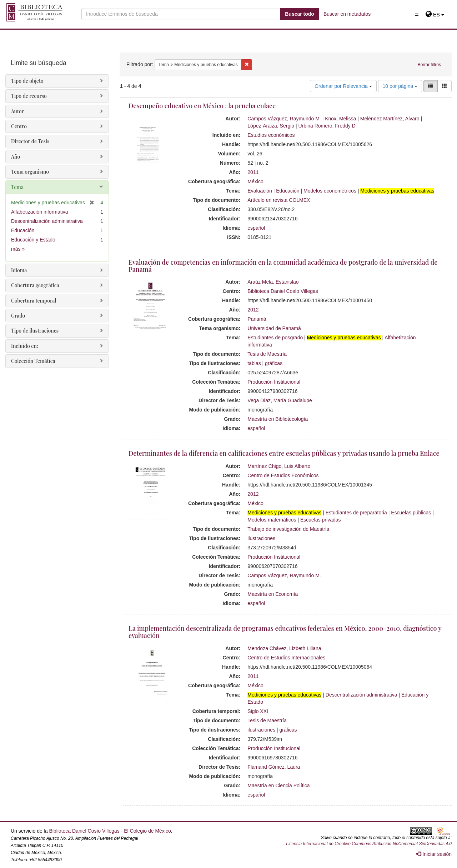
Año (16, 157)
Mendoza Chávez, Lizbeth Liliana (284, 648)
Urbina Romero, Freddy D (327, 126)
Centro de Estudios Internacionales (286, 658)
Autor (17, 111)
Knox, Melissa (340, 119)
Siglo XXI (258, 711)
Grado (18, 316)
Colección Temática (33, 361)
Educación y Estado (33, 240)
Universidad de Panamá (274, 328)
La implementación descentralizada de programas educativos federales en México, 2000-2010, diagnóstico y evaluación (285, 632)
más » (18, 249)
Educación (288, 191)
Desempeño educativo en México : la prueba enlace (202, 106)
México (255, 181)
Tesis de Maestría (267, 354)
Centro (19, 126)
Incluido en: (24, 346)
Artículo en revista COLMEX (279, 200)
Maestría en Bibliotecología (278, 419)
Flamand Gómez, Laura (274, 767)
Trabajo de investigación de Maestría (288, 529)
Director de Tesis (30, 141)
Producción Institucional (274, 382)
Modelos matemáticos (272, 520)
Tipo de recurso (29, 96)
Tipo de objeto (27, 81)
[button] (435, 15)
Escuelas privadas (321, 520)
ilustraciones (261, 538)
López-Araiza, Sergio (271, 126)
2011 (253, 172)
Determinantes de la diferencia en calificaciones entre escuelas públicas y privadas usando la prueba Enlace (284, 453)
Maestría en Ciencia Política (278, 785)
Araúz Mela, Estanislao (273, 282)
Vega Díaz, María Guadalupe (280, 400)
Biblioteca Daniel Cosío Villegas (283, 291)
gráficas (274, 363)
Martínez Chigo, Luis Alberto (279, 466)
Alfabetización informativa (40, 212)
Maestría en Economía (273, 594)
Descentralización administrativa (361, 695)
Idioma (19, 270)
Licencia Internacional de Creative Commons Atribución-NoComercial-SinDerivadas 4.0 (369, 844)
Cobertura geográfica (35, 285)
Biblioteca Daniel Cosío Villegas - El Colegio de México (110, 831)
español (256, 228)
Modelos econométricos (330, 191)
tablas (254, 363)
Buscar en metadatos (347, 14)
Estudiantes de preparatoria (356, 513)
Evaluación (260, 191)
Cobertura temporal (34, 301)
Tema (17, 187)
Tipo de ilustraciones (35, 331)
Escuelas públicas (411, 513)
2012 (253, 310)
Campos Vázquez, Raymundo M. (284, 119)
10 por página (400, 86)
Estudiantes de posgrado (275, 338)
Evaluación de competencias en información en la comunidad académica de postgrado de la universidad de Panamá (283, 266)
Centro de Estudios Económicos (283, 475)
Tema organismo (30, 172)
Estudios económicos (271, 135)
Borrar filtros (429, 65)
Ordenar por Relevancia (343, 86)
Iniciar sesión (434, 854)
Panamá (257, 319)
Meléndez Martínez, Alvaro (390, 119)
